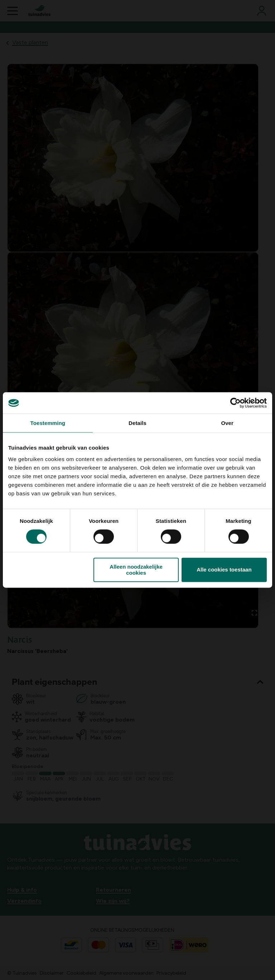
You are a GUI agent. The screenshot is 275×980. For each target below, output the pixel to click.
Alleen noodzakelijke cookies (136, 570)
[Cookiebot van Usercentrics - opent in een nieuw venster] (235, 403)
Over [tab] (227, 423)
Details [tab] (137, 423)
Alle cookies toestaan (224, 570)
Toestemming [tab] (48, 423)
